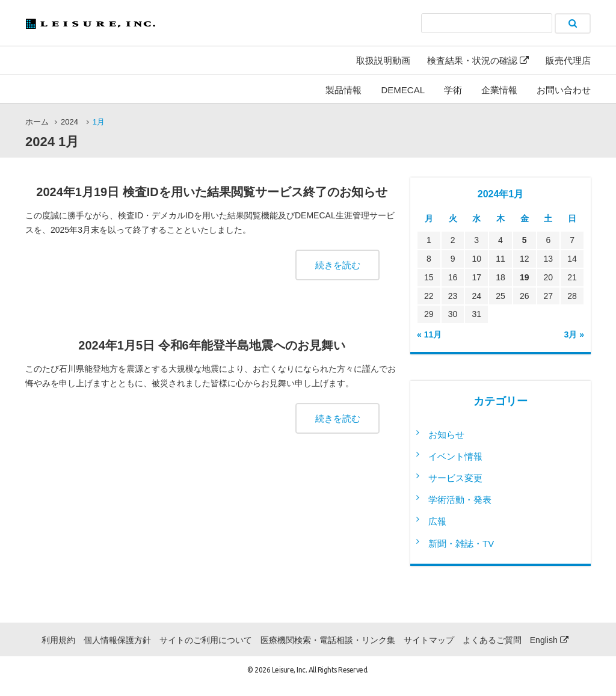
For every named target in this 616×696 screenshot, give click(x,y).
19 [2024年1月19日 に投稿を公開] (525, 277)
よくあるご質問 (492, 640)
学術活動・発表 (460, 500)
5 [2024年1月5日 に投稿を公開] (525, 240)
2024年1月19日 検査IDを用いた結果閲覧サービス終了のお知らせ (211, 192)
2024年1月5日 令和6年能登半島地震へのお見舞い (211, 345)
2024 (69, 122)
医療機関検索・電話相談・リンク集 (328, 640)
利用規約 (58, 640)
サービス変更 (455, 478)
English (549, 640)
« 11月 (429, 334)
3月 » (574, 334)
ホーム (37, 122)
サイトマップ (429, 640)
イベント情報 (455, 456)
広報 (437, 521)
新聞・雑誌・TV (461, 544)
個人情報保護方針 (117, 640)
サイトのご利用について (206, 640)
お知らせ (446, 435)
